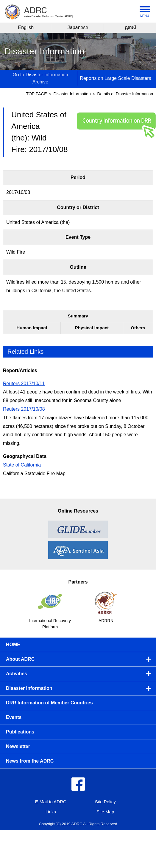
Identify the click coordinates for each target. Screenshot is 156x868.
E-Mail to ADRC (51, 802)
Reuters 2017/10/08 (24, 409)
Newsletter (18, 746)
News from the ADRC (30, 761)
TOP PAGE (37, 94)
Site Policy (105, 802)
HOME (13, 645)
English (26, 27)
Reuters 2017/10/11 (24, 384)
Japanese (78, 27)
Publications (20, 732)
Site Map (105, 812)
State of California (22, 465)
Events (14, 717)
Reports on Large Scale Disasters (115, 78)
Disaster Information (72, 94)
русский (130, 27)
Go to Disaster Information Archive (40, 78)
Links (51, 812)
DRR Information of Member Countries (49, 703)
